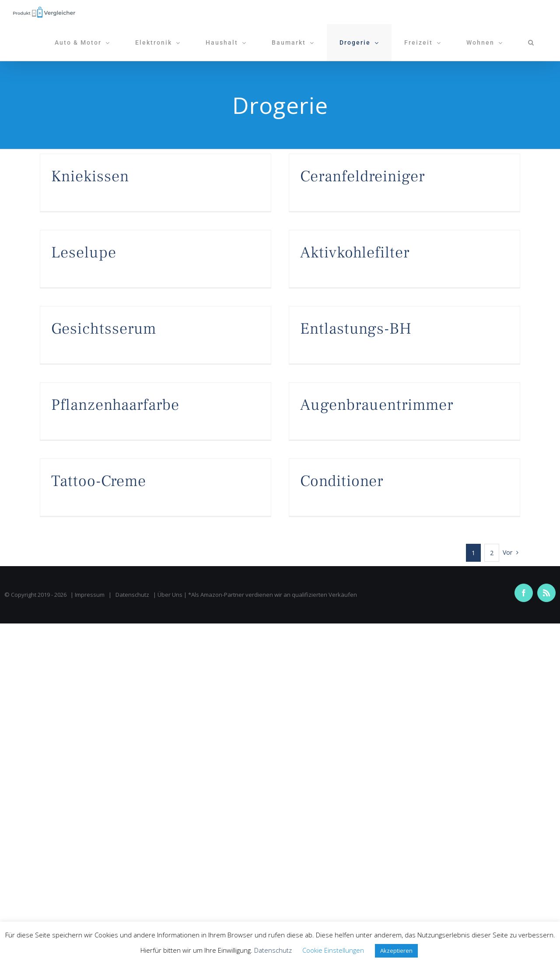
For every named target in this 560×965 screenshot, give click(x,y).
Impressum (90, 595)
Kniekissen (90, 176)
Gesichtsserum (104, 329)
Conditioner (342, 481)
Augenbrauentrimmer (377, 405)
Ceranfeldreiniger (362, 176)
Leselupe (84, 253)
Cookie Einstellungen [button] (333, 950)
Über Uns (170, 595)
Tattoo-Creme (99, 481)
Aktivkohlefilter (355, 253)
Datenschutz (132, 595)
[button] (531, 42)
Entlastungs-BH (356, 329)
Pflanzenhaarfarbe (115, 405)
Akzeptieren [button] (396, 951)
